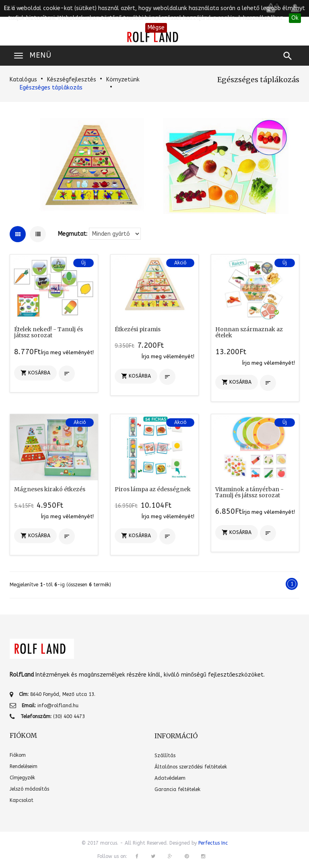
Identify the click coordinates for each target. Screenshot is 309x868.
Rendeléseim (24, 766)
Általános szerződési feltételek (191, 767)
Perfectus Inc (213, 843)
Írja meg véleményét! (67, 352)
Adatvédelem (170, 778)
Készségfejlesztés (72, 80)
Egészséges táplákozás (51, 88)
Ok (295, 18)
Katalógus (23, 80)
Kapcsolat (22, 800)
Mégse (156, 28)
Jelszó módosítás (29, 789)
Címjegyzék (22, 778)
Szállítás (165, 756)
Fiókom (18, 755)
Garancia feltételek (177, 789)
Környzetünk (123, 80)
